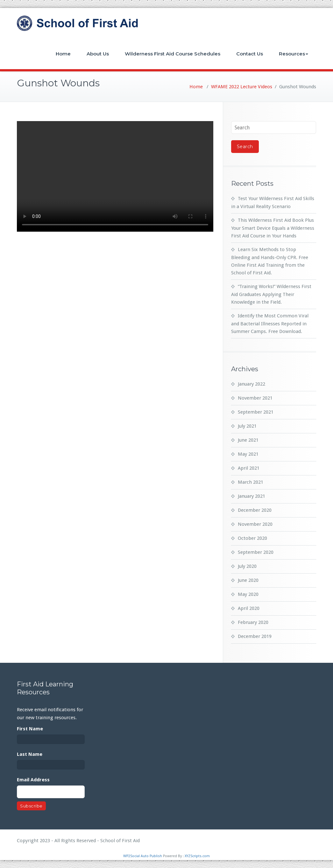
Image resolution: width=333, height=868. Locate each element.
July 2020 (247, 566)
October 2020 (252, 538)
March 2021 (251, 482)
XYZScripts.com (197, 856)
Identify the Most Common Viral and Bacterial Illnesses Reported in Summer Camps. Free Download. (270, 324)
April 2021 (249, 468)
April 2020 (249, 608)
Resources (294, 54)
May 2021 (248, 454)
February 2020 (253, 622)
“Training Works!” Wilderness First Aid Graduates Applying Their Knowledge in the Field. (271, 294)
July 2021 (247, 426)
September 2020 (256, 552)
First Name (30, 729)
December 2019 (255, 636)
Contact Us (250, 54)
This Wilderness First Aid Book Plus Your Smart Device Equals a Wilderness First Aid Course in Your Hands (273, 228)
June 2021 (248, 440)
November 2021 (255, 398)
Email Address (33, 780)
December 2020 (255, 510)
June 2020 (248, 580)
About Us (98, 54)
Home (63, 54)
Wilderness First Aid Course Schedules (173, 54)
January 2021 (252, 496)
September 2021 (256, 412)
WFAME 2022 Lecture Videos (242, 87)
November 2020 (255, 524)
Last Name (30, 754)
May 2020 (248, 594)
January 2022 (252, 384)
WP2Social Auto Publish (143, 856)
